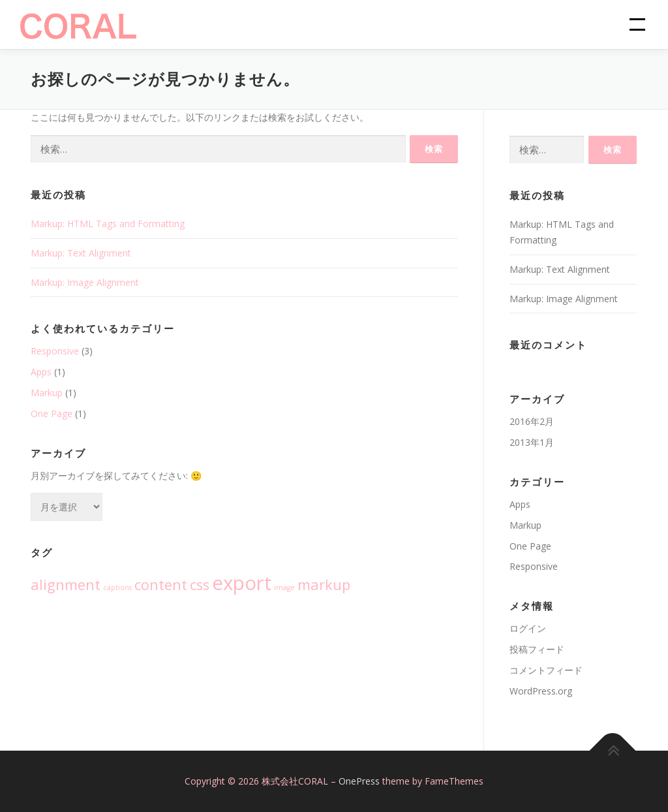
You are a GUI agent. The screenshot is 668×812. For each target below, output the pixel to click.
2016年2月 (532, 421)
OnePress (359, 781)
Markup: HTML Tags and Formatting (108, 224)
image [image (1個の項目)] (284, 587)
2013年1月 (532, 442)
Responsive (55, 351)
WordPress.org (541, 691)
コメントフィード (546, 670)
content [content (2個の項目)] (161, 585)
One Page (52, 414)
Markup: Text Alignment (81, 253)
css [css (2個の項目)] (200, 585)
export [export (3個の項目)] (242, 583)
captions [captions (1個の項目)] (117, 587)
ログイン (528, 628)
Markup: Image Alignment (85, 282)
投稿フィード (537, 649)
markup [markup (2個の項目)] (324, 585)
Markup (47, 393)
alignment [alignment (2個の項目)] (66, 585)
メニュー (632, 24)
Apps (41, 372)
